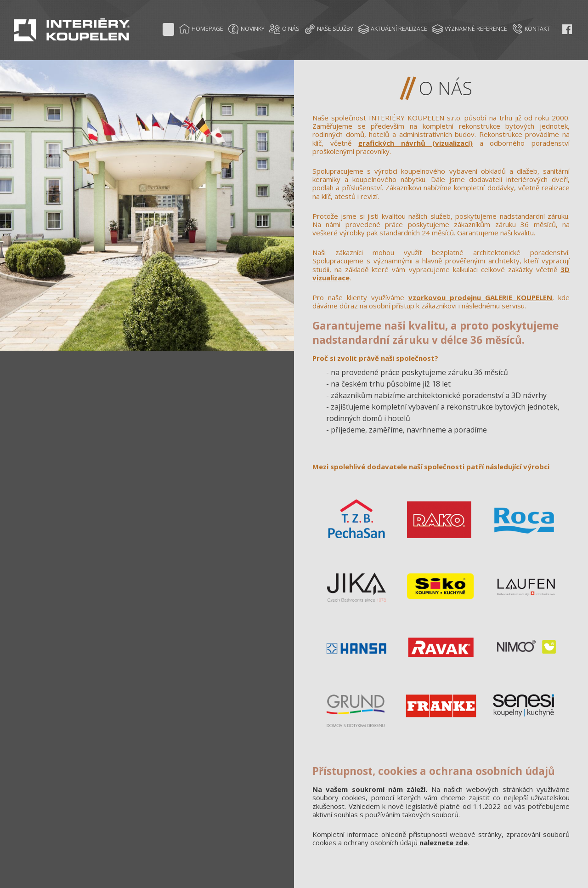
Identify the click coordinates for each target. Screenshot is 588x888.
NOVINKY (246, 29)
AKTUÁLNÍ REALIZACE (393, 29)
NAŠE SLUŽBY (329, 29)
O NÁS (284, 29)
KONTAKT (531, 29)
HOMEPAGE (201, 29)
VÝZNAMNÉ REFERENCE (469, 29)
